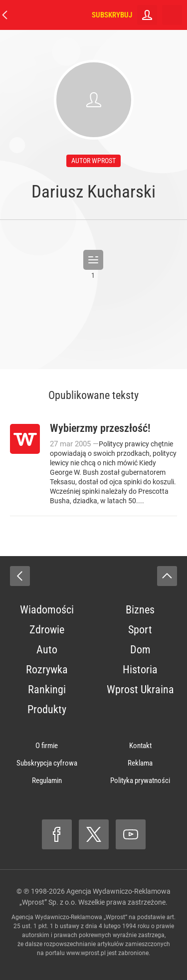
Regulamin (47, 781)
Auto (47, 650)
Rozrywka (47, 670)
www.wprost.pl (86, 953)
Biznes (140, 610)
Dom (140, 650)
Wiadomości (47, 610)
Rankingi (47, 689)
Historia (140, 670)
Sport (140, 630)
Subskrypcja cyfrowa (47, 763)
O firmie (47, 746)
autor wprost (93, 161)
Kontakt (140, 746)
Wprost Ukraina (140, 689)
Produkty (47, 709)
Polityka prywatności (140, 781)
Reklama (140, 763)
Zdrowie (47, 630)
